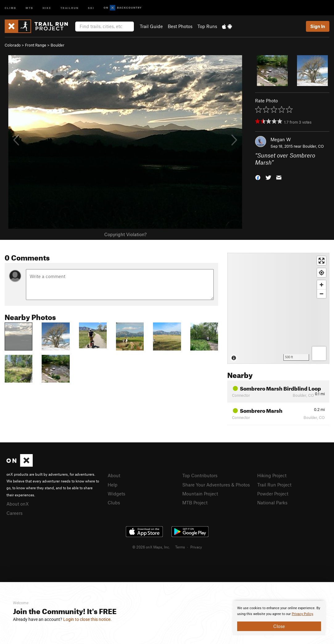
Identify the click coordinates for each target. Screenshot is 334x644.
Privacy (196, 547)
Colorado (13, 45)
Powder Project (273, 494)
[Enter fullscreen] (322, 261)
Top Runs (207, 26)
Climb (10, 8)
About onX (18, 504)
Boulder (58, 45)
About (114, 475)
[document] (279, 618)
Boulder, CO (313, 146)
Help (113, 485)
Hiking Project (272, 475)
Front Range (36, 45)
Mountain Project (200, 494)
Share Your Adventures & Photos (216, 485)
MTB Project (195, 502)
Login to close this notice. (87, 619)
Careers (14, 513)
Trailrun (70, 8)
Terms (180, 547)
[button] (258, 177)
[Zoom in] (322, 285)
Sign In (318, 26)
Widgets (116, 494)
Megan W (281, 139)
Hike (47, 8)
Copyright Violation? (125, 234)
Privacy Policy (302, 614)
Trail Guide (151, 26)
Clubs (114, 502)
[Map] (278, 308)
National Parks (272, 502)
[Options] (319, 353)
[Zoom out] (322, 294)
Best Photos (180, 26)
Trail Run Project (274, 485)
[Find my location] (322, 273)
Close (279, 626)
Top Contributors (200, 475)
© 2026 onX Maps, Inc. (151, 547)
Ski (91, 8)
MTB (29, 8)
